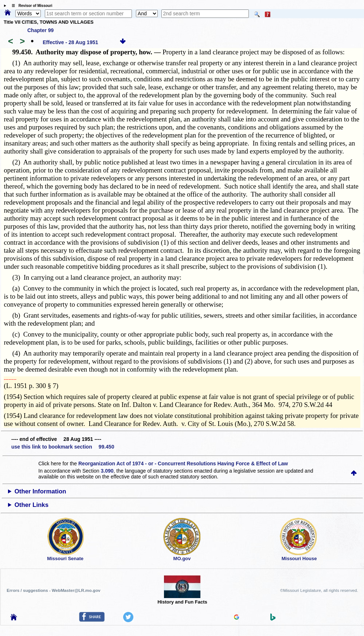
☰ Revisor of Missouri (30, 6)
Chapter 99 (40, 30)
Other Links (32, 505)
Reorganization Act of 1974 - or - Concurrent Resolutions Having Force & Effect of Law (183, 464)
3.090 (107, 471)
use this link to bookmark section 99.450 (63, 447)
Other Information (40, 491)
